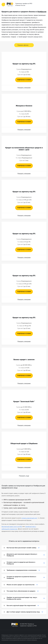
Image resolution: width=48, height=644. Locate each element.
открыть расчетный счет (29, 518)
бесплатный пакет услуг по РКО (12, 527)
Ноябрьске (42, 12)
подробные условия (24, 80)
